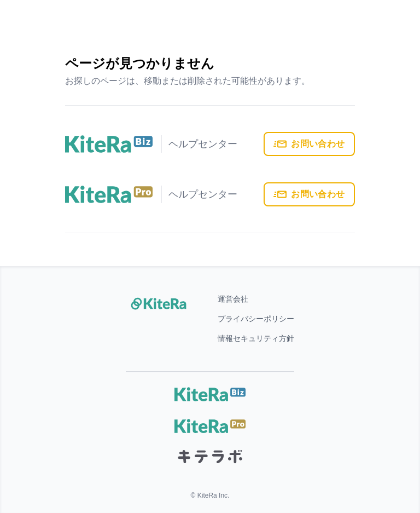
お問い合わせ (309, 144)
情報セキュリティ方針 (256, 338)
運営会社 (233, 299)
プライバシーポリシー (256, 319)
